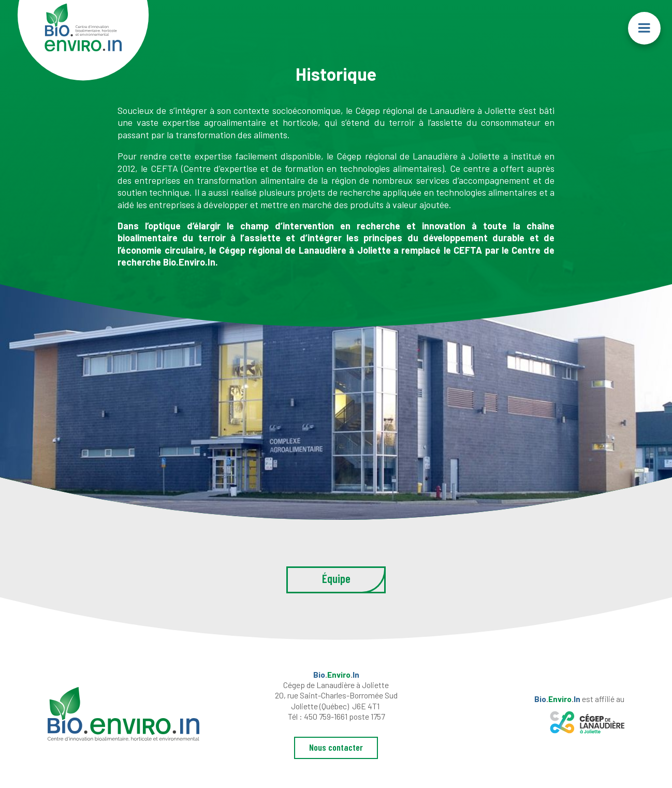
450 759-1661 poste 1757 (344, 716)
